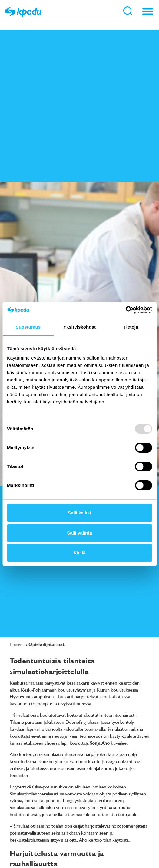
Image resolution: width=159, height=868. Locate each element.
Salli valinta (79, 533)
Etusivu (17, 644)
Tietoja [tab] (131, 327)
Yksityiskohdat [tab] (79, 327)
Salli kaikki (79, 513)
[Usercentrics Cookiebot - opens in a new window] (126, 310)
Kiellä (79, 553)
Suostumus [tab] (28, 327)
